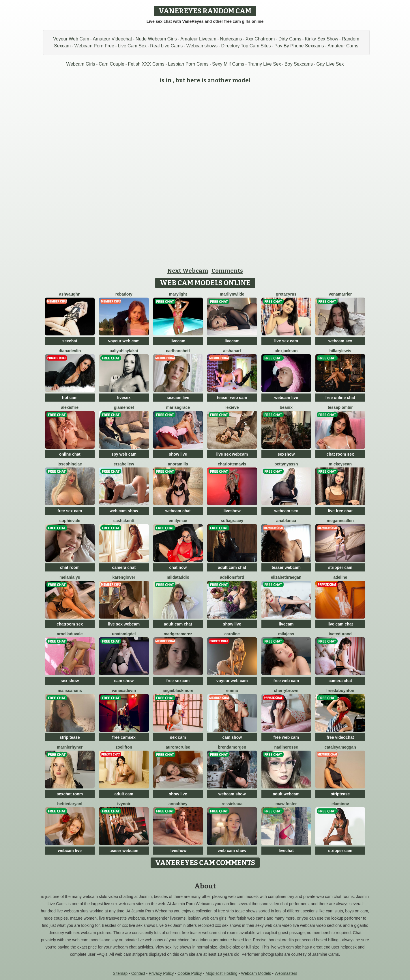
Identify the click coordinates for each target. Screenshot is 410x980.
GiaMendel (124, 407)
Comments (227, 271)
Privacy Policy (161, 973)
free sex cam (70, 511)
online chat (70, 454)
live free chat (340, 511)
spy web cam (124, 454)
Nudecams (231, 39)
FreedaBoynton (340, 691)
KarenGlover (124, 577)
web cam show (124, 511)
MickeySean (340, 464)
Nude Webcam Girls (156, 39)
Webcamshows (202, 46)
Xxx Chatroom (260, 39)
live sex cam (286, 341)
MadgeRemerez (178, 634)
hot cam (70, 398)
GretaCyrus (286, 294)
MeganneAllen (340, 521)
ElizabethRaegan (286, 577)
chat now (178, 567)
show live (178, 454)
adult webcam (286, 794)
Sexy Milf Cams (228, 64)
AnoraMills (178, 464)
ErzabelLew (124, 464)
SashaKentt (124, 521)
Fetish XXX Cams (146, 64)
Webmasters (286, 973)
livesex (124, 398)
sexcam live (178, 398)
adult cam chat (232, 567)
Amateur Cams (343, 46)
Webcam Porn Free (94, 46)
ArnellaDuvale (70, 634)
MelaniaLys (70, 577)
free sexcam (178, 681)
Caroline (232, 634)
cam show (124, 681)
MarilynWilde (232, 294)
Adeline (340, 577)
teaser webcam (286, 567)
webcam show (232, 794)
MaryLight (178, 294)
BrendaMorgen (232, 747)
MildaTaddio (178, 577)
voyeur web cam (124, 341)
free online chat (340, 398)
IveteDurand (340, 634)
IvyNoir (124, 804)
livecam (178, 341)
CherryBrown (286, 691)
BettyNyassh (286, 464)
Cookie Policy (190, 973)
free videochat (340, 737)
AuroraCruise (178, 747)
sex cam (178, 737)
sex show (70, 681)
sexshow (286, 454)
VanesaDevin (124, 691)
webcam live (286, 398)
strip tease (70, 737)
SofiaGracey (232, 521)
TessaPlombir (340, 407)
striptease (340, 794)
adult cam (124, 794)
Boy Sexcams (299, 64)
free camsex (124, 737)
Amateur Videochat (113, 39)
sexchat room (70, 794)
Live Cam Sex (132, 46)
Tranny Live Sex (264, 64)
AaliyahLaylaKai (124, 351)
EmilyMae (178, 521)
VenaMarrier (340, 294)
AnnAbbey (178, 804)
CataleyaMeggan (340, 747)
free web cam (286, 681)
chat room (70, 567)
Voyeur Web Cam (71, 39)
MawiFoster (286, 804)
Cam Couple (112, 64)
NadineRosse (286, 747)
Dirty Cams (290, 39)
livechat (286, 851)
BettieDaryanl (70, 804)
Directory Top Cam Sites (246, 46)
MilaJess (286, 634)
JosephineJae (70, 464)
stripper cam (340, 567)
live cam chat (340, 624)
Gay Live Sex (330, 64)
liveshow (232, 511)
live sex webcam (232, 454)
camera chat (124, 567)
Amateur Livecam (198, 39)
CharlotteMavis (232, 464)
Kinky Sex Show (321, 39)
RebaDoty (124, 294)
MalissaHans (70, 691)
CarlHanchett (178, 351)
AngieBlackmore (178, 691)
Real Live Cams (166, 46)
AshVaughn (70, 294)
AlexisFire (70, 407)
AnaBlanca (286, 521)
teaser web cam (232, 398)
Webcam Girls (80, 64)
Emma (232, 691)
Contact (138, 973)
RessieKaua (232, 804)
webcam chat (178, 511)
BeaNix (286, 407)
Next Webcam (188, 271)
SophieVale (70, 521)
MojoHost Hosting (221, 973)
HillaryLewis (340, 351)
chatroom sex (70, 624)
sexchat (70, 341)
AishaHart (232, 351)
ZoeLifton (124, 747)
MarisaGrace (178, 407)
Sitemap (120, 973)
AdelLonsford (232, 577)
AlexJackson (286, 351)
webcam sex (340, 341)
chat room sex (340, 454)
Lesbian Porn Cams (188, 64)
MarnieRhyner (70, 747)
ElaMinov (340, 804)
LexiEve (232, 407)
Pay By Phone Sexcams (299, 46)
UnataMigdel (124, 634)
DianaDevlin (70, 351)
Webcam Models (256, 973)
